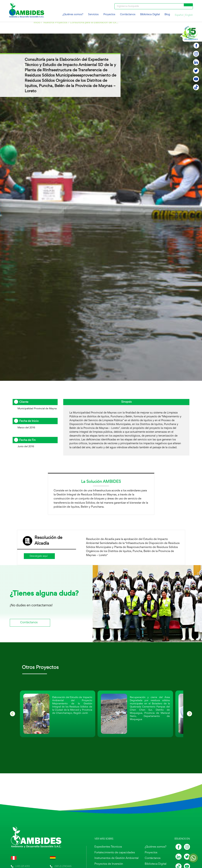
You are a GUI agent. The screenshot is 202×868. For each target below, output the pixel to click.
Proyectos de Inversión (113, 864)
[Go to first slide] (189, 714)
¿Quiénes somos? (73, 15)
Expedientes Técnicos (112, 848)
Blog (167, 15)
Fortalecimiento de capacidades (117, 854)
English (189, 15)
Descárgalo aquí (39, 556)
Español (179, 15)
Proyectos (109, 15)
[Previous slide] (13, 714)
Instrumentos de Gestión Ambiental (119, 859)
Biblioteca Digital (150, 15)
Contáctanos (128, 15)
